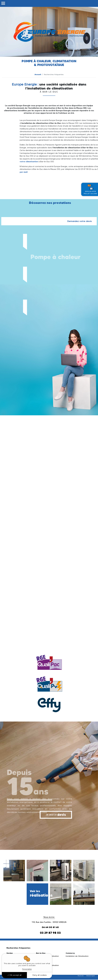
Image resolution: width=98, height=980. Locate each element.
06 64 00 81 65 (50, 927)
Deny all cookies (39, 975)
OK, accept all (14, 975)
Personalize (27, 969)
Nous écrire (49, 917)
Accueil (38, 74)
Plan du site (81, 976)
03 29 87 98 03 (50, 933)
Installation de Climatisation (77, 956)
